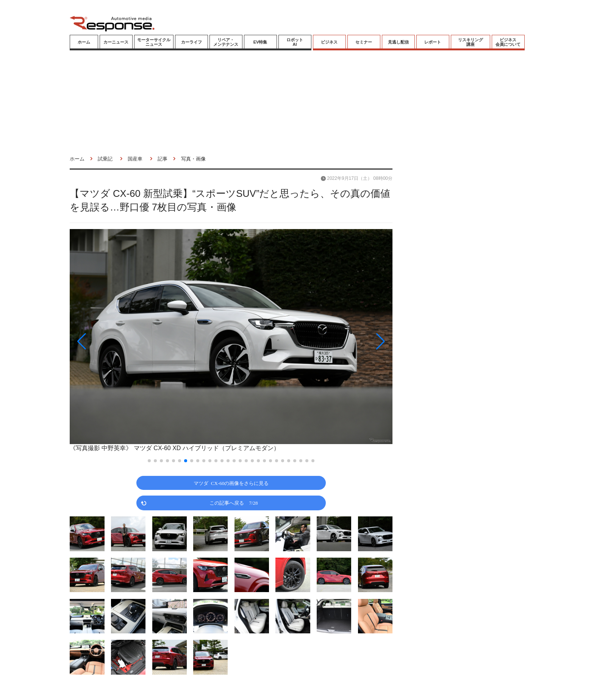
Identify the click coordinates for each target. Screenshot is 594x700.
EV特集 (260, 42)
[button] (118, 341)
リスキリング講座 (471, 42)
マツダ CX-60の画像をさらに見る (231, 483)
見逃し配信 (398, 42)
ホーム (84, 42)
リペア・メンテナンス (226, 42)
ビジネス (329, 42)
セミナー (364, 42)
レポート (433, 42)
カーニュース (116, 42)
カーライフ (191, 42)
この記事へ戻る (234, 503)
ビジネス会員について (508, 42)
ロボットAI (295, 42)
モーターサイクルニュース (154, 42)
